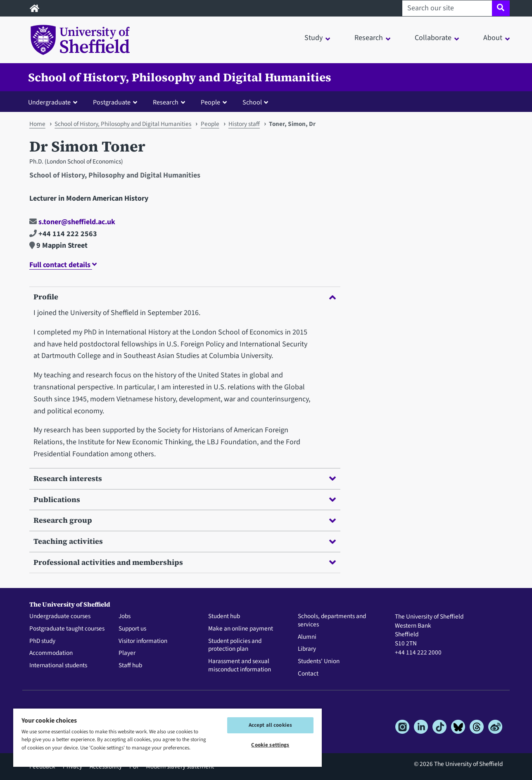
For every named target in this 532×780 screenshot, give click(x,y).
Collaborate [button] (433, 38)
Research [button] (369, 38)
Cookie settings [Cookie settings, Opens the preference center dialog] (270, 745)
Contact (308, 674)
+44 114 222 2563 (63, 234)
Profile (185, 297)
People (210, 124)
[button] (55, 102)
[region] (167, 737)
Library (307, 649)
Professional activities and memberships (185, 562)
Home (37, 124)
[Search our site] (447, 8)
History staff (244, 124)
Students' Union (319, 661)
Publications (185, 499)
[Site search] (501, 8)
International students (58, 666)
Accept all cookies (270, 725)
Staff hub (130, 666)
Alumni (307, 637)
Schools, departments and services (332, 621)
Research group (185, 520)
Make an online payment (241, 629)
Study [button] (313, 38)
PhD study (42, 641)
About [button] (493, 38)
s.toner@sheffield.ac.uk (72, 222)
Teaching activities (185, 541)
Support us (132, 629)
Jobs (125, 616)
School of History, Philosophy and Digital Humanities (180, 77)
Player (127, 653)
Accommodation (51, 653)
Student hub (224, 616)
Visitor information (143, 641)
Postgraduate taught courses (67, 629)
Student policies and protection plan (235, 645)
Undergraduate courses (60, 616)
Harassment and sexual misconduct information (240, 666)
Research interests (185, 478)
